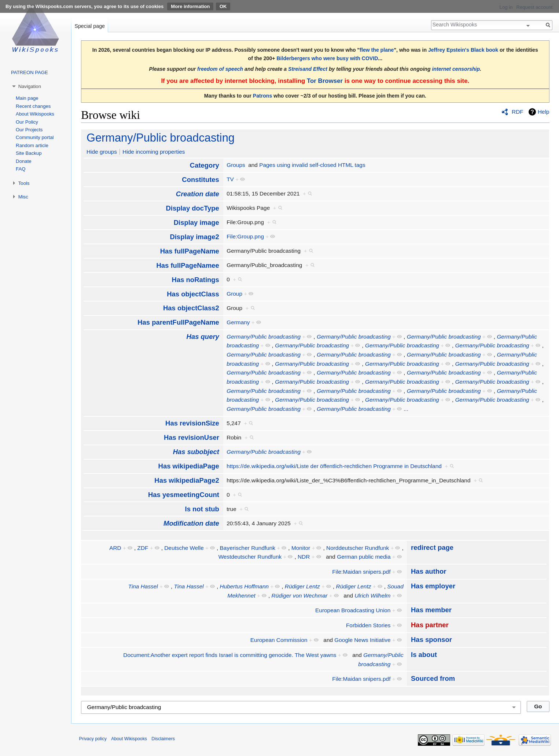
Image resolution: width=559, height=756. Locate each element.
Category (205, 165)
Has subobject (196, 452)
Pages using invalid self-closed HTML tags (312, 165)
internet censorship (456, 69)
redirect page (432, 547)
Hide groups (102, 152)
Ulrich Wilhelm (372, 596)
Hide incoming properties (154, 152)
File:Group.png (245, 236)
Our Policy (27, 122)
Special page (90, 26)
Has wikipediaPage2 (187, 480)
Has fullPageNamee (187, 265)
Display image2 (194, 237)
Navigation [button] (30, 86)
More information (190, 6)
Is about (424, 655)
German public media (364, 557)
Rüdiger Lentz (302, 586)
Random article (32, 145)
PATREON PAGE (30, 72)
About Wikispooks (35, 114)
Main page (27, 98)
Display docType (192, 208)
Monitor (301, 548)
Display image (196, 222)
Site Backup (29, 153)
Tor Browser (325, 81)
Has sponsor (431, 640)
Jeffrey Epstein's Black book (463, 50)
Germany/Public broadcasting (161, 138)
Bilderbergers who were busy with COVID (327, 58)
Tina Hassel (143, 586)
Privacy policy (93, 739)
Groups (236, 165)
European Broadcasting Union (353, 610)
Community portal (35, 137)
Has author (429, 571)
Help (544, 112)
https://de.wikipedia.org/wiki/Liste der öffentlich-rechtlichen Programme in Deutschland (334, 466)
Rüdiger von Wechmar (300, 596)
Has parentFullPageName (178, 322)
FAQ (21, 169)
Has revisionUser (192, 437)
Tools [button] (24, 183)
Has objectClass (193, 294)
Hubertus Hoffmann (244, 586)
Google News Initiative (362, 640)
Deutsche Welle (184, 548)
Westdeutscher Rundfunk (250, 557)
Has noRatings (196, 280)
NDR (304, 557)
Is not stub (202, 509)
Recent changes (33, 106)
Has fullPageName (190, 251)
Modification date (191, 523)
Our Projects (29, 130)
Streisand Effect (308, 69)
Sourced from (433, 678)
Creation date (198, 194)
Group (234, 294)
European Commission (279, 640)
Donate (24, 161)
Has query (203, 337)
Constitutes (201, 180)
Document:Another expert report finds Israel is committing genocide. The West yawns (230, 655)
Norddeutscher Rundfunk (358, 548)
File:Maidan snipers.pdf (361, 572)
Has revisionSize (192, 423)
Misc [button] (23, 197)
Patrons (262, 96)
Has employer (433, 586)
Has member (431, 610)
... (406, 409)
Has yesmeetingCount (184, 495)
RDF (518, 112)
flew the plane (377, 50)
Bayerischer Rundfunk (248, 548)
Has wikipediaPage (189, 466)
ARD (115, 548)
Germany (238, 322)
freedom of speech (220, 69)
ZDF (143, 548)
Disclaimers (163, 739)
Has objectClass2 (191, 308)
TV (230, 179)
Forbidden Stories (368, 625)
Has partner (430, 625)
